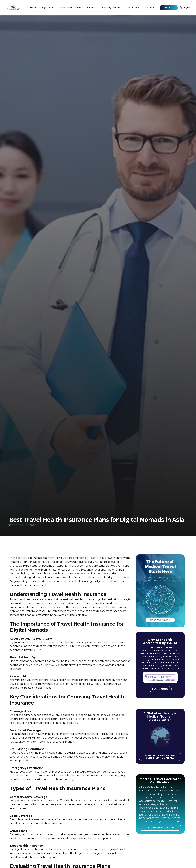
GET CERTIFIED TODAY (160, 827)
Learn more (160, 689)
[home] (13, 8)
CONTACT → (169, 8)
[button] (42, 8)
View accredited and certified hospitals (160, 757)
